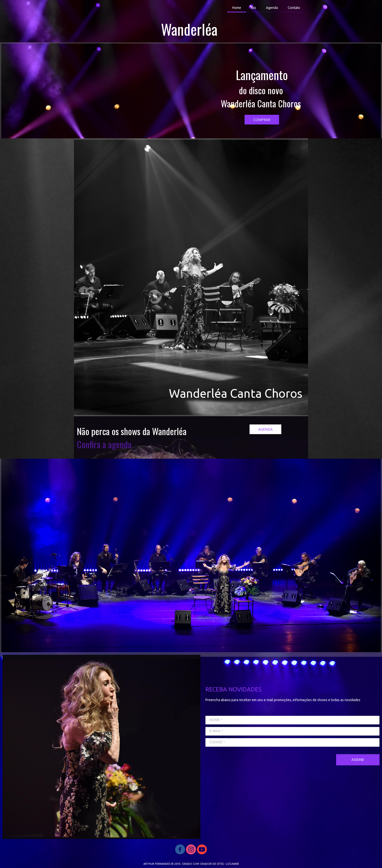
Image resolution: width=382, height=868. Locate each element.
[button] (262, 120)
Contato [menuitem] (294, 8)
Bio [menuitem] (254, 8)
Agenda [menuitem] (272, 8)
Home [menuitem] (237, 8)
